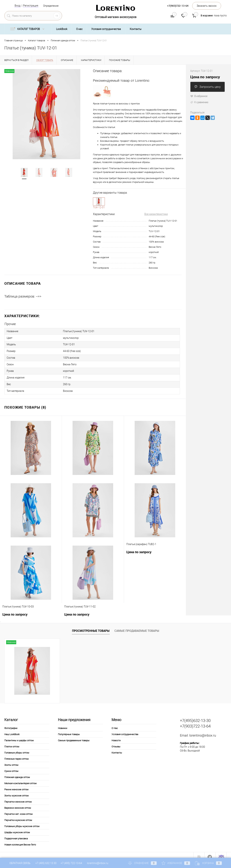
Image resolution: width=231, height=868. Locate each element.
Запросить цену (208, 87)
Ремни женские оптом (16, 785)
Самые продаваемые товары (137, 626)
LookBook (62, 29)
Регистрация (31, 6)
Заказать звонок (207, 6)
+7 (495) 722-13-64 (71, 863)
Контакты (136, 29)
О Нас (115, 723)
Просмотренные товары (91, 626)
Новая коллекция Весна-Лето (20, 840)
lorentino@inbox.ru (203, 730)
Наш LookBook (12, 729)
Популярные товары (69, 729)
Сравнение (142, 863)
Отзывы (116, 742)
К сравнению (199, 102)
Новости (116, 736)
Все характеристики (156, 214)
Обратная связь (17, 863)
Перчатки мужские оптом (18, 815)
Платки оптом (12, 742)
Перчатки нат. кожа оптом (18, 809)
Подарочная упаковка (16, 834)
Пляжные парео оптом (17, 754)
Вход (18, 6)
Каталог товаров (28, 29)
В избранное (199, 96)
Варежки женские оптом (18, 803)
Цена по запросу (139, 547)
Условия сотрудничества (106, 29)
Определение (51, 6)
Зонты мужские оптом (17, 791)
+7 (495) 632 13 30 (46, 863)
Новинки (63, 723)
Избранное (176, 863)
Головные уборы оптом (17, 748)
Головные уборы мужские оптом (22, 821)
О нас (79, 29)
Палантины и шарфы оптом (19, 736)
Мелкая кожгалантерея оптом (20, 778)
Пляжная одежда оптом (17, 772)
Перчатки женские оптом (18, 797)
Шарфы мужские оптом (17, 828)
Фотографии (11, 723)
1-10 (99, 201)
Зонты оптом (11, 760)
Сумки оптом (11, 766)
